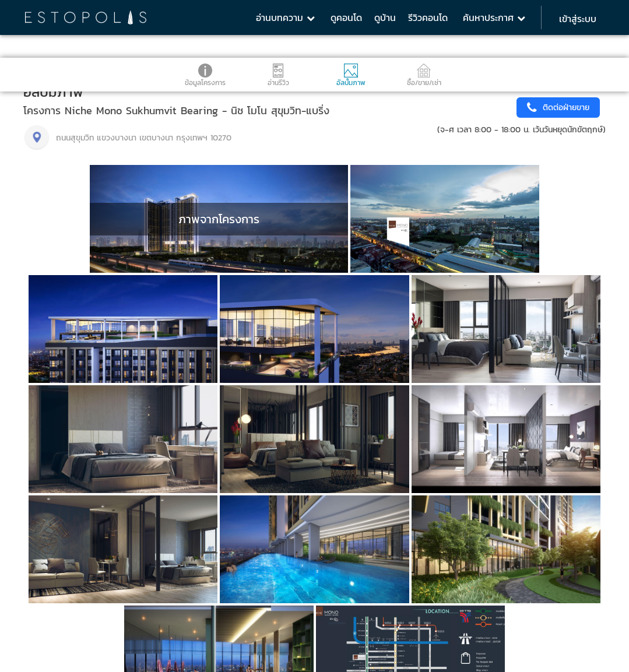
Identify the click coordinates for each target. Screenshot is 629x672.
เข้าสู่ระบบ (578, 19)
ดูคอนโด (346, 17)
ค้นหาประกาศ (494, 17)
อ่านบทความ (285, 17)
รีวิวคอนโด (428, 17)
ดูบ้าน (385, 17)
